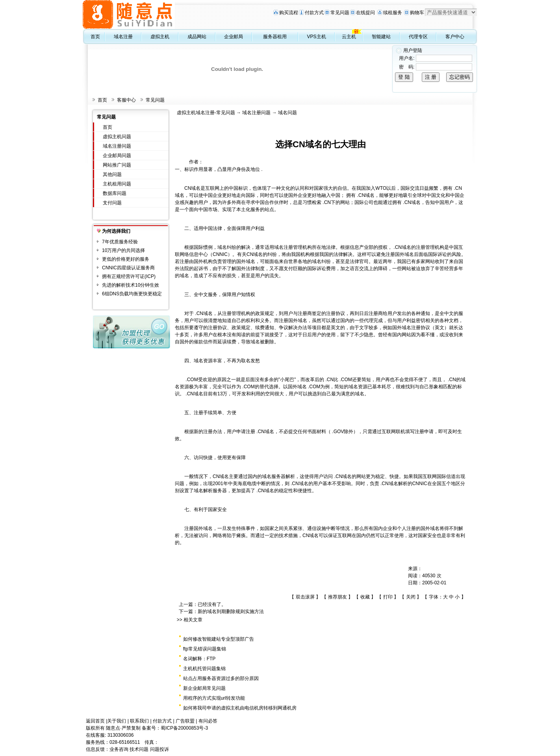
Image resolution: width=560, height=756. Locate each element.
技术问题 (139, 749)
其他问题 (112, 174)
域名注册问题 (117, 146)
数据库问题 (115, 193)
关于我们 (117, 721)
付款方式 (314, 13)
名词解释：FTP (199, 659)
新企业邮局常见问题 (204, 688)
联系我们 (139, 721)
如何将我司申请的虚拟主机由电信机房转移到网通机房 (240, 708)
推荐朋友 (337, 597)
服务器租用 (275, 37)
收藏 (365, 597)
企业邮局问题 (117, 156)
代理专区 (418, 37)
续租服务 (393, 13)
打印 (388, 597)
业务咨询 (119, 749)
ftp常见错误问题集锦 (205, 649)
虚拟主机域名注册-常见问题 (206, 113)
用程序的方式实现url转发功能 (214, 698)
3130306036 (121, 735)
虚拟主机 (160, 37)
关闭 (411, 597)
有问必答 (208, 721)
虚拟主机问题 (117, 137)
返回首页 (95, 721)
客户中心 (455, 37)
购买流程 (289, 13)
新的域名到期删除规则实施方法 (231, 611)
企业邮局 (234, 37)
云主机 (349, 37)
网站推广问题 (117, 165)
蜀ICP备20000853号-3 (184, 728)
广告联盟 (185, 721)
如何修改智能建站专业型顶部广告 (219, 639)
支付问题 (112, 203)
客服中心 (126, 100)
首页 (95, 37)
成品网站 (197, 37)
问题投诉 (159, 749)
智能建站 (381, 37)
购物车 (417, 13)
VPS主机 (317, 37)
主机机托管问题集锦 (204, 669)
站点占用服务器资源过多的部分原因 (221, 678)
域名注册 (123, 37)
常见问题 (340, 13)
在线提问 (365, 13)
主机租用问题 (117, 184)
